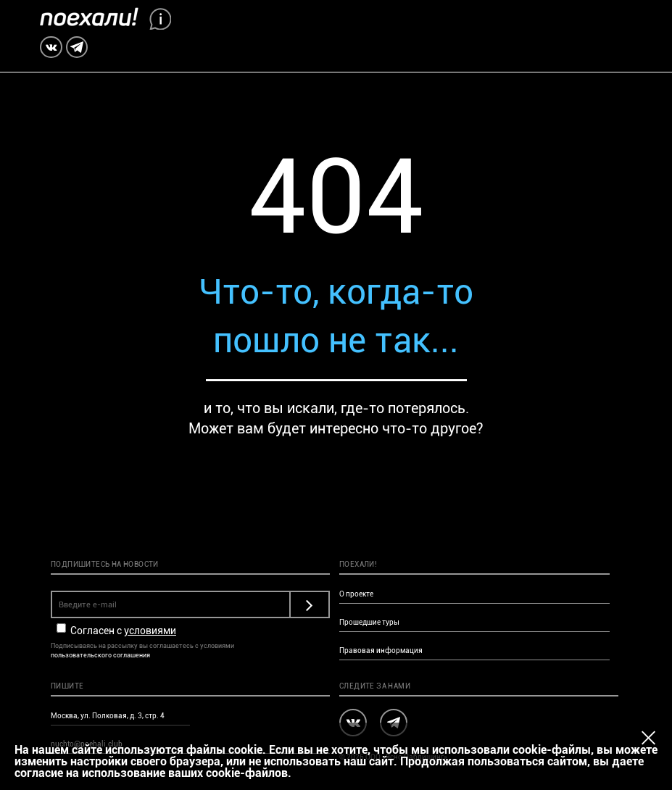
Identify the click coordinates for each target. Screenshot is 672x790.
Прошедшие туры (369, 622)
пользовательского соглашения (100, 655)
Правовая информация (381, 650)
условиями (150, 631)
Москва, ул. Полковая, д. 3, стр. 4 (108, 716)
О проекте (356, 594)
